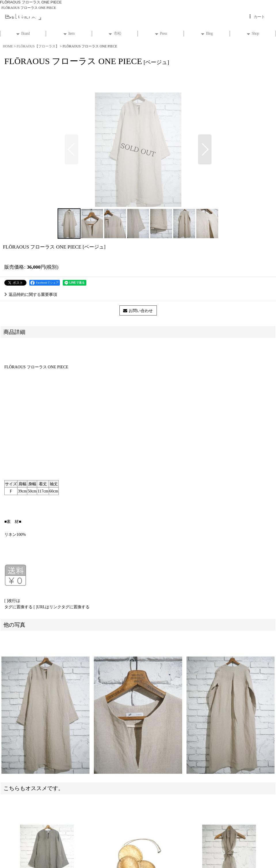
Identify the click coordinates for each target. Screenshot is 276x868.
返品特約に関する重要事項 (31, 295)
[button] (72, 149)
